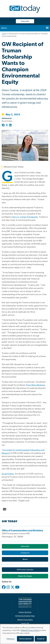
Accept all (41, 639)
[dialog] (25, 634)
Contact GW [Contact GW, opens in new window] (25, 623)
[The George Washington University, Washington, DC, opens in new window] (25, 603)
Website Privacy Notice (30, 630)
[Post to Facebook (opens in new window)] (3, 125)
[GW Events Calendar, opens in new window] (25, 570)
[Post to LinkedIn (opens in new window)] (10, 125)
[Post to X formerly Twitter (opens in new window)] (7, 125)
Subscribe (25, 21)
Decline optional (25, 639)
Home (4, 34)
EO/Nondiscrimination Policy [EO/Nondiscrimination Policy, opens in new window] (25, 616)
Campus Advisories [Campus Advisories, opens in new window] (25, 612)
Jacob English (8, 474)
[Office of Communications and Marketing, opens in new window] (22, 530)
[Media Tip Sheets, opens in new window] (25, 576)
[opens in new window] (4, 589)
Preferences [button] (11, 639)
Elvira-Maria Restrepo (36, 385)
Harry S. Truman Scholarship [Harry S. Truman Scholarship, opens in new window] (25, 217)
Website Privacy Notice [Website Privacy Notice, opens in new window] (25, 620)
